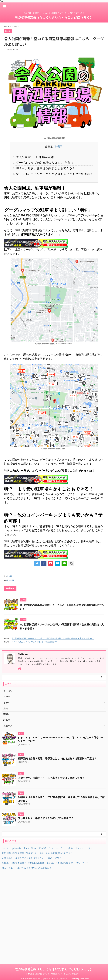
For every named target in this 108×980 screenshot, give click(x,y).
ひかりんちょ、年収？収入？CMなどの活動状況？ (35, 642)
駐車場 (9, 576)
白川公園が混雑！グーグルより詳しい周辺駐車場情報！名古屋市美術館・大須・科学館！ (53, 638)
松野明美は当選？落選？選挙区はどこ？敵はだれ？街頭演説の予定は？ (57, 759)
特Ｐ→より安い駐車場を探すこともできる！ (45, 168)
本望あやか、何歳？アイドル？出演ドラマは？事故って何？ (51, 778)
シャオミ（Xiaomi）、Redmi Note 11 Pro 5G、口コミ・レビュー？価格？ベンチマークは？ (47, 848)
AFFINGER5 (84, 973)
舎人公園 (10, 580)
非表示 (59, 146)
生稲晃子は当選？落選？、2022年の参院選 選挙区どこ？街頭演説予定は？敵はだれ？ (45, 863)
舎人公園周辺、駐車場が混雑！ (36, 157)
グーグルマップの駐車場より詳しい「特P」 (45, 163)
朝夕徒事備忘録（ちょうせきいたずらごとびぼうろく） (54, 17)
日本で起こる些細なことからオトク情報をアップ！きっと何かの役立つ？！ (54, 968)
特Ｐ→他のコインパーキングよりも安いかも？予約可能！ (54, 174)
